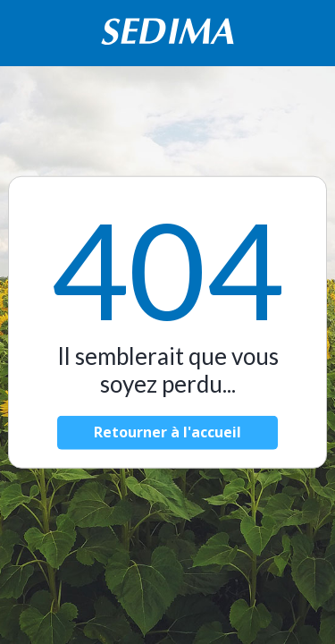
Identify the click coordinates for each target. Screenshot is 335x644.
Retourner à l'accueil (167, 432)
